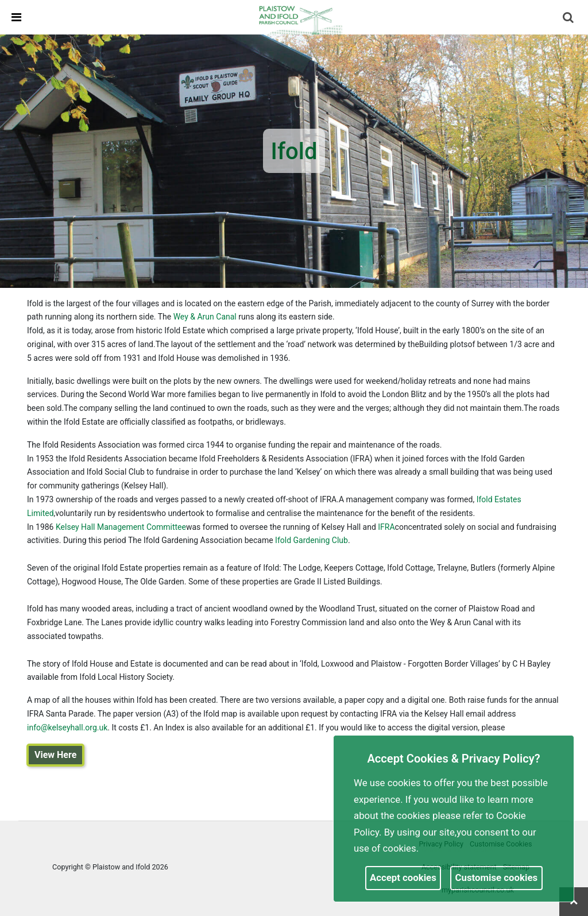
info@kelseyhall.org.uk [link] (67, 728)
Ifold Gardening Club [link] (312, 540)
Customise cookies (497, 877)
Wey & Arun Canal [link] (205, 317)
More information (459, 848)
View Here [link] (55, 755)
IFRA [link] (386, 527)
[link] (299, 17)
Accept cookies (403, 877)
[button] (569, 18)
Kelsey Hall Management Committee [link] (121, 527)
